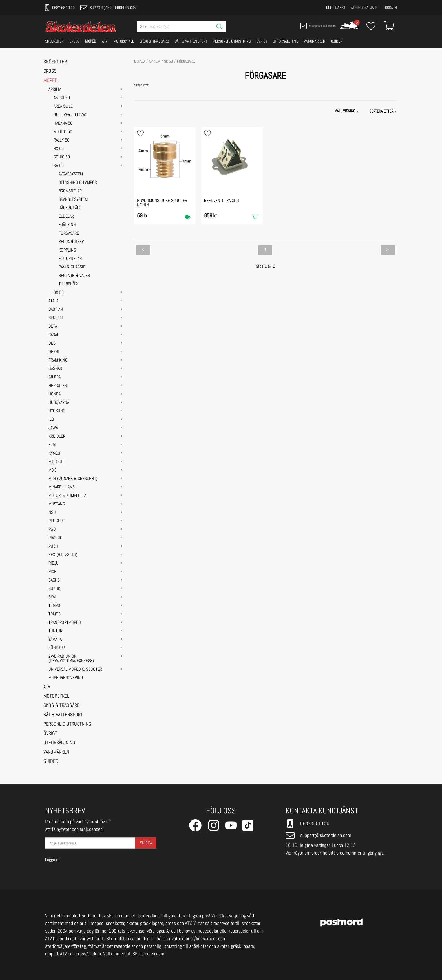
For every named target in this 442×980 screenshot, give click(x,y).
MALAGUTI (57, 462)
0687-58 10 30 (60, 8)
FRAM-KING (58, 360)
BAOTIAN (56, 310)
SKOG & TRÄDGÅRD (155, 41)
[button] (384, 111)
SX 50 (59, 293)
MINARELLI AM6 (62, 487)
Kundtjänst (336, 8)
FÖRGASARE (69, 234)
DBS (52, 343)
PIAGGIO (56, 538)
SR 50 (59, 166)
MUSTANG (57, 504)
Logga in (390, 8)
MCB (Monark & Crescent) (73, 479)
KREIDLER (57, 437)
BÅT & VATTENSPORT (191, 41)
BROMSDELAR (70, 191)
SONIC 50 (62, 157)
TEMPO (54, 606)
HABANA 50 (63, 124)
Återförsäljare (364, 8)
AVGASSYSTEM (71, 174)
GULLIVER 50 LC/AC (70, 115)
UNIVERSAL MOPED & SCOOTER (75, 670)
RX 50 (59, 149)
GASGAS (55, 369)
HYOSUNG (57, 411)
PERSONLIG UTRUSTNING (232, 41)
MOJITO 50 (63, 132)
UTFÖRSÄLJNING (286, 41)
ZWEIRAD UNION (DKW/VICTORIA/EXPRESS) (71, 659)
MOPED (91, 41)
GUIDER (337, 41)
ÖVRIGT (262, 41)
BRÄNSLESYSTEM (73, 200)
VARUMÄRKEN (315, 41)
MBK (52, 470)
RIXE (52, 572)
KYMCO (54, 453)
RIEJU (54, 563)
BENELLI (56, 318)
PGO (52, 530)
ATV (105, 41)
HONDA (55, 394)
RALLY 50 (61, 140)
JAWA (53, 428)
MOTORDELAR (70, 259)
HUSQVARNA (59, 403)
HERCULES (58, 386)
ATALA (53, 301)
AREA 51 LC (63, 107)
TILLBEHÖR (68, 284)
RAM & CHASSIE (72, 267)
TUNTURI (56, 631)
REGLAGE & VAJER (74, 276)
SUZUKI (55, 589)
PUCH (53, 547)
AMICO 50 (62, 98)
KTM (52, 445)
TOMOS (55, 614)
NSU (52, 513)
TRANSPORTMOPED (65, 623)
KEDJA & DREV (71, 242)
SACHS (54, 580)
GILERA (55, 377)
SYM (52, 597)
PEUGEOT (57, 521)
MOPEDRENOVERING (66, 678)
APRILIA (55, 90)
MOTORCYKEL (124, 41)
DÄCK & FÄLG (70, 208)
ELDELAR (66, 217)
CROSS (75, 41)
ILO (51, 420)
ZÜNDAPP (57, 648)
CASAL (54, 335)
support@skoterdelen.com (108, 8)
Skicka (146, 843)
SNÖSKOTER (54, 41)
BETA (53, 327)
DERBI (54, 352)
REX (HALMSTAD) (63, 555)
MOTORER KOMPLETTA (67, 496)
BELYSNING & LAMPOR (78, 183)
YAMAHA (55, 640)
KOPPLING (67, 250)
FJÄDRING (67, 225)
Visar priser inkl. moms (317, 26)
